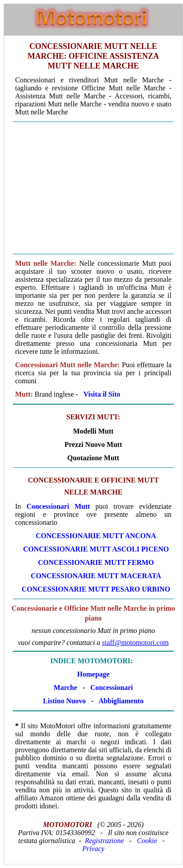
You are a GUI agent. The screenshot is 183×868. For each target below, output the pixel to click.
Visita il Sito (102, 394)
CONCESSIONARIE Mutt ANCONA (96, 536)
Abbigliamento (121, 701)
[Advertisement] (93, 188)
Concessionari (111, 688)
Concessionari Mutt (58, 506)
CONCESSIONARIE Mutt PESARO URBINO (96, 589)
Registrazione (104, 841)
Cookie (147, 841)
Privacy (93, 849)
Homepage (93, 674)
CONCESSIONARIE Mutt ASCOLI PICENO (96, 549)
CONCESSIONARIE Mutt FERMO (96, 562)
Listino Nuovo (64, 701)
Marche (66, 688)
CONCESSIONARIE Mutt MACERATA (96, 576)
